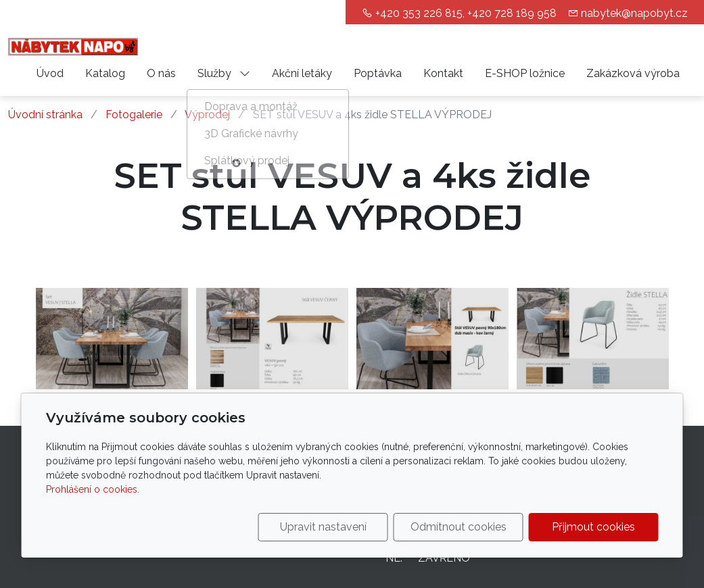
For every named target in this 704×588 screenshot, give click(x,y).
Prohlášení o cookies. (93, 489)
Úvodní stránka (45, 115)
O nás (161, 73)
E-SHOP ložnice (525, 73)
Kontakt (443, 73)
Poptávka (378, 73)
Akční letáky (302, 73)
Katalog (105, 73)
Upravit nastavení (323, 527)
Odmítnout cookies (459, 527)
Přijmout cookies (593, 527)
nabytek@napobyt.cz (634, 13)
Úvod (50, 73)
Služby (224, 73)
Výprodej (207, 115)
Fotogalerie (134, 115)
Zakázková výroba (633, 73)
